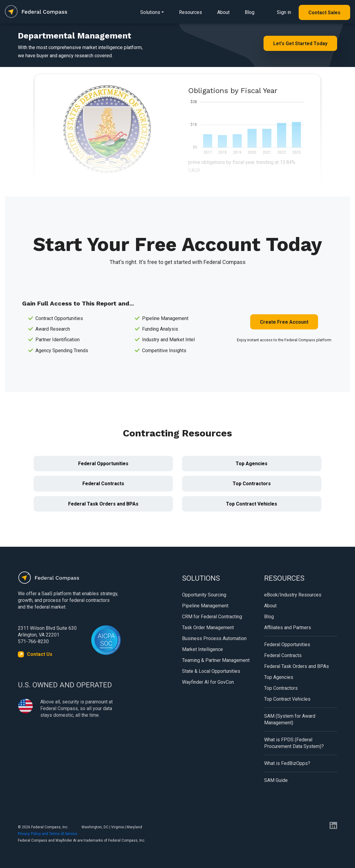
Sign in (284, 12)
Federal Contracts (103, 484)
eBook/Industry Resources (293, 595)
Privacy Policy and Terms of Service (48, 834)
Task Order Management (208, 628)
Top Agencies (252, 464)
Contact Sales (324, 13)
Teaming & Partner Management (216, 660)
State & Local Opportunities (211, 671)
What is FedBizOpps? (287, 763)
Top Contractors (252, 484)
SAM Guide (276, 780)
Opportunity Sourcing (204, 595)
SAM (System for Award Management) (290, 719)
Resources (191, 12)
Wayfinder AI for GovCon (208, 682)
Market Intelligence (202, 649)
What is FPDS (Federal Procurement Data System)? (294, 743)
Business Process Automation (214, 638)
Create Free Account (284, 322)
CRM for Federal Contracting (212, 617)
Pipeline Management (205, 606)
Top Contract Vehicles (252, 504)
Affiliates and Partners (288, 628)
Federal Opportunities (103, 464)
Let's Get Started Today (300, 43)
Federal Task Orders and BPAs (103, 504)
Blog (250, 12)
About (223, 12)
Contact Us (40, 654)
